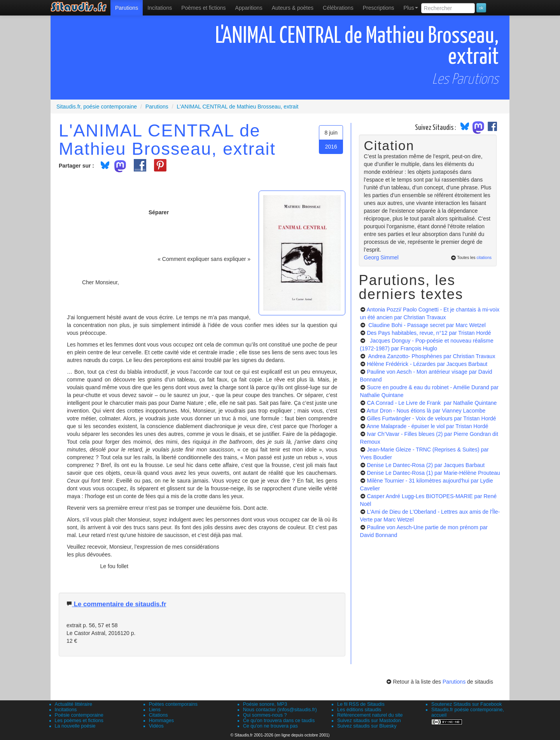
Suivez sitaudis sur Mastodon (369, 721)
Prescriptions (379, 8)
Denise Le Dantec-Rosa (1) (433, 473)
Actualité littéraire (74, 704)
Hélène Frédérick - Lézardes (427, 364)
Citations (158, 715)
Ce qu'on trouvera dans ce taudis (279, 721)
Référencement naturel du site (370, 715)
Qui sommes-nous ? (265, 715)
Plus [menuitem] (411, 8)
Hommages (161, 721)
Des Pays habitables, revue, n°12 (429, 333)
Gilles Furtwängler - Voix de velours (431, 418)
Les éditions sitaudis (359, 710)
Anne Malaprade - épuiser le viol (428, 426)
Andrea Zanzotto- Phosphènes (431, 356)
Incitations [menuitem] (160, 8)
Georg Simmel (381, 257)
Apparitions (249, 8)
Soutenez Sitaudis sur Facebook (466, 704)
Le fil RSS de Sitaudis (361, 704)
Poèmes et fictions (203, 8)
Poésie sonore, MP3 (265, 704)
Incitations (66, 710)
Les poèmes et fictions (79, 721)
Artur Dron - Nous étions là (426, 411)
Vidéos (156, 726)
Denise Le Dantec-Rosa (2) (426, 465)
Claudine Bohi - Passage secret (426, 325)
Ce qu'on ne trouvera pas (270, 726)
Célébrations (338, 8)
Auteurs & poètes (293, 8)
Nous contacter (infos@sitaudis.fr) (280, 710)
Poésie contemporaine (79, 715)
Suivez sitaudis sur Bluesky (367, 726)
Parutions (127, 8)
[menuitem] (127, 8)
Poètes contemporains (173, 704)
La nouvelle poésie (75, 726)
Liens (155, 710)
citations (484, 257)
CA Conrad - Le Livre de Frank (432, 403)
